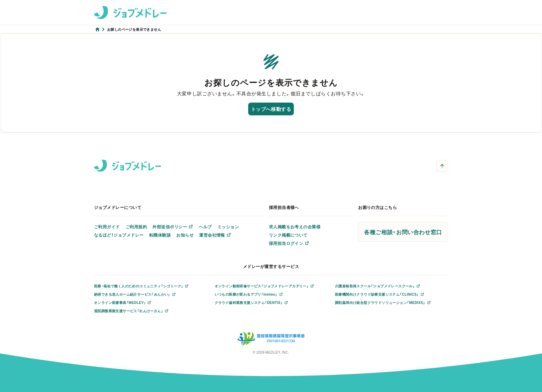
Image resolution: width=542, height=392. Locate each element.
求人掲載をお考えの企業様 (295, 227)
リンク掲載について (288, 235)
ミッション (228, 227)
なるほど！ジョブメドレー (119, 235)
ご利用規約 (136, 227)
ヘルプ (205, 227)
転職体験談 (160, 235)
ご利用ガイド (107, 227)
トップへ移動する (271, 109)
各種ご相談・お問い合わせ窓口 (403, 232)
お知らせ (185, 235)
